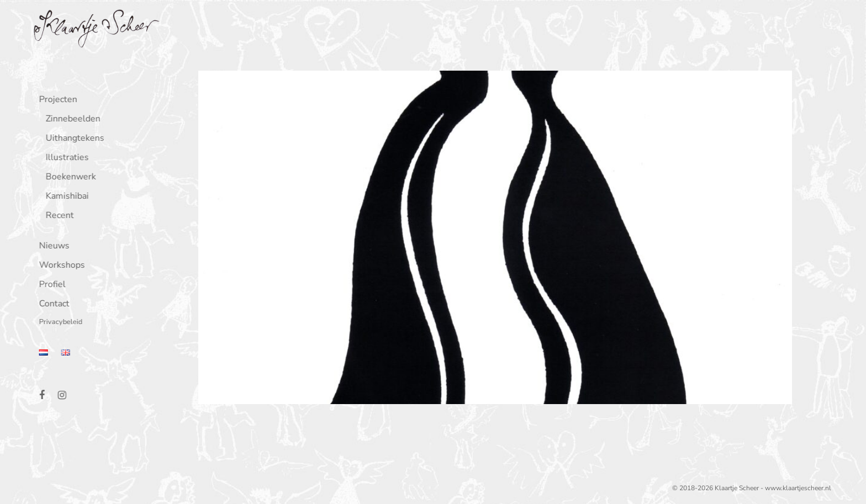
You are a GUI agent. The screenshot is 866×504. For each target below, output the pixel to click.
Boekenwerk (69, 177)
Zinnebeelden (71, 120)
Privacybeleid (59, 323)
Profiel (50, 285)
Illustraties (65, 158)
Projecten (56, 100)
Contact (52, 304)
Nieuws (52, 246)
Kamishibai (65, 197)
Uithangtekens (73, 139)
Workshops (60, 266)
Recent (58, 216)
